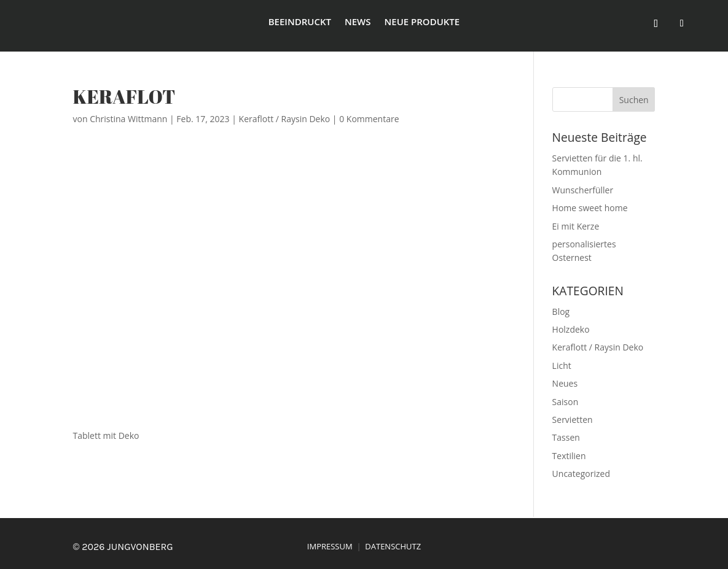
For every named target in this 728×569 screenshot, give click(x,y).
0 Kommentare (369, 119)
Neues (565, 383)
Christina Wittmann (128, 119)
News (358, 22)
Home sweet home (590, 208)
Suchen (634, 100)
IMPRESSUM (330, 546)
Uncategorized (581, 474)
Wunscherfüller (583, 190)
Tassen (566, 437)
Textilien (569, 456)
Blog (561, 312)
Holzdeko (571, 329)
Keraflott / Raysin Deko (285, 119)
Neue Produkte (422, 22)
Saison (566, 402)
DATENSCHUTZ (393, 546)
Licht (562, 366)
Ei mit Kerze (576, 226)
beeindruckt (300, 22)
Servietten (573, 420)
